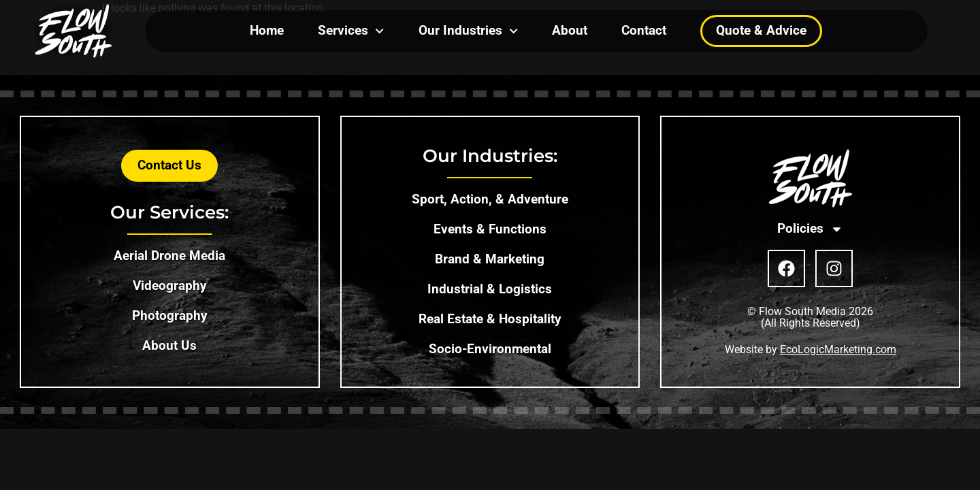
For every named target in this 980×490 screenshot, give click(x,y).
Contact (644, 30)
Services (351, 31)
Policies (810, 229)
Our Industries (468, 31)
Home (267, 30)
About (570, 30)
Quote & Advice (761, 30)
